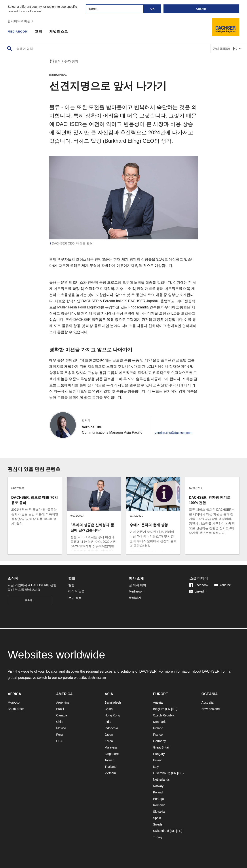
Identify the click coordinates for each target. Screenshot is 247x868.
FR (168, 709)
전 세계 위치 (137, 585)
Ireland (158, 760)
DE (180, 773)
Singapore (112, 754)
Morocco (14, 702)
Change (201, 9)
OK (153, 9)
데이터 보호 (76, 591)
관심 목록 (221, 49)
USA (59, 741)
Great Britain (162, 747)
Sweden (159, 824)
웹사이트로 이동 (21, 21)
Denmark (159, 722)
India (108, 722)
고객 (43, 32)
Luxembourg (162, 773)
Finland (158, 728)
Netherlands (161, 779)
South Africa (16, 709)
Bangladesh (113, 702)
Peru (59, 735)
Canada (62, 715)
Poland (158, 792)
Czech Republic (164, 715)
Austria (158, 702)
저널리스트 (63, 32)
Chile (60, 722)
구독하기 (30, 600)
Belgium (159, 709)
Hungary (159, 754)
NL (174, 709)
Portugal (159, 799)
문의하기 (135, 598)
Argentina (63, 702)
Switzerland (161, 831)
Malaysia (111, 747)
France (158, 735)
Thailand (110, 767)
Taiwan (109, 760)
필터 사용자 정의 (64, 61)
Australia (207, 702)
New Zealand (211, 709)
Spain (157, 818)
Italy (156, 767)
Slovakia (159, 812)
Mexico (61, 728)
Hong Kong (112, 715)
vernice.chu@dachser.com (173, 436)
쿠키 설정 (75, 598)
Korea (109, 741)
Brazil (60, 709)
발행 (71, 585)
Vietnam (110, 773)
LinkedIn (198, 591)
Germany (160, 741)
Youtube (223, 585)
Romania (159, 805)
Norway (158, 786)
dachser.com (98, 678)
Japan (109, 735)
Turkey (158, 837)
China (109, 709)
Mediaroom (20, 32)
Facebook (199, 585)
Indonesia (111, 728)
